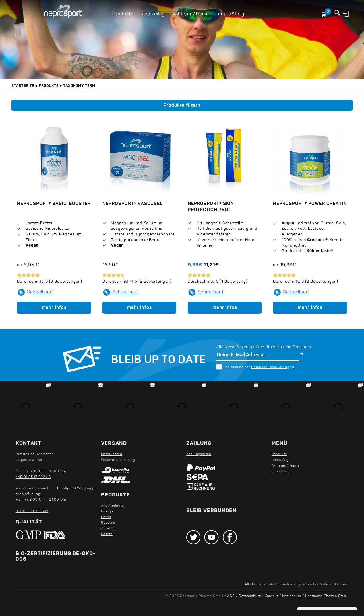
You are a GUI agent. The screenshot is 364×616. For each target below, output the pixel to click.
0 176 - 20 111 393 (32, 511)
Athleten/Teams (191, 14)
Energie (107, 512)
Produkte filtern (182, 106)
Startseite (23, 86)
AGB (231, 596)
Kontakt (271, 596)
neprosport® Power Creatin (310, 204)
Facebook (230, 537)
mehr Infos (54, 308)
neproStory (231, 14)
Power (106, 517)
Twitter (193, 537)
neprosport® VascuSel (132, 204)
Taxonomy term (79, 86)
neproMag (153, 14)
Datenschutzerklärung (270, 367)
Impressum (292, 596)
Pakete (107, 534)
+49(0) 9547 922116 (33, 477)
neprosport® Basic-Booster (54, 204)
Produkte (123, 14)
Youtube (212, 537)
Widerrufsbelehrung (118, 460)
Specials (108, 523)
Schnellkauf (40, 292)
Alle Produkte (112, 506)
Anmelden (346, 13)
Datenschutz (250, 596)
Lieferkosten (112, 454)
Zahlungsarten (199, 454)
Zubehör (108, 529)
